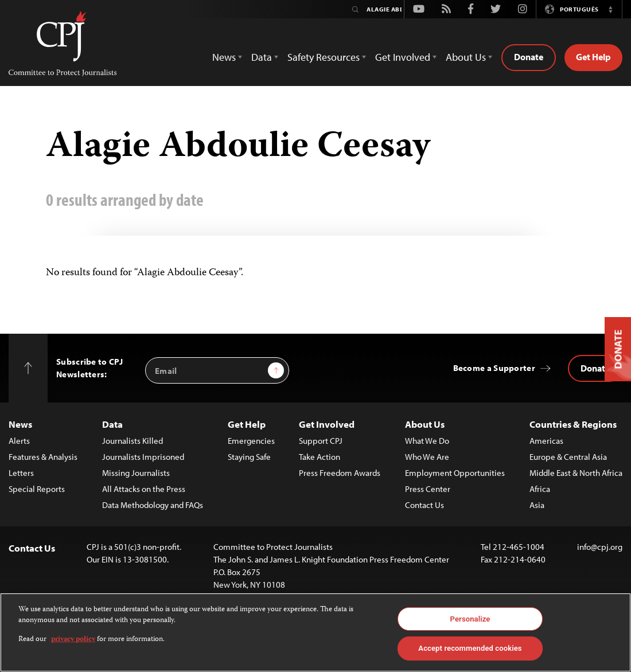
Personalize (470, 619)
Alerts (19, 441)
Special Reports (37, 489)
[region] (315, 632)
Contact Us (424, 505)
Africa (540, 489)
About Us (425, 424)
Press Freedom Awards (340, 473)
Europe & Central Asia (568, 457)
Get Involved (327, 424)
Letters (21, 473)
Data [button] (262, 57)
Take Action (320, 457)
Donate (529, 57)
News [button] (224, 57)
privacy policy (73, 640)
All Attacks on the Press (144, 489)
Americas (546, 441)
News (20, 424)
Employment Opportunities (455, 473)
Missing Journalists (136, 473)
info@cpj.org (600, 547)
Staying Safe (249, 457)
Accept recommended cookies (470, 648)
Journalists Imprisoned (143, 457)
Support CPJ (321, 441)
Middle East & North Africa (576, 473)
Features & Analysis (43, 457)
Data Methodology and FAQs (153, 505)
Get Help (593, 57)
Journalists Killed (133, 441)
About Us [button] (466, 57)
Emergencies (251, 441)
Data (112, 424)
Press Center (428, 489)
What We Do (427, 441)
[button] (610, 9)
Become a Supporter (494, 368)
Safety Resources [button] (324, 57)
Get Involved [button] (403, 57)
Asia (537, 505)
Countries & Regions (573, 424)
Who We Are (427, 457)
